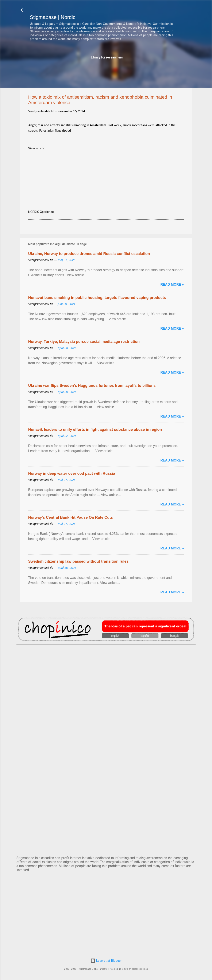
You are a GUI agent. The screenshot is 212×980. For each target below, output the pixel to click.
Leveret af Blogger (106, 961)
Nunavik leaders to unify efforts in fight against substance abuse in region (95, 430)
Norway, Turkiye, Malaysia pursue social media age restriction (84, 342)
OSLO (106, 802)
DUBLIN (106, 697)
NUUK (106, 767)
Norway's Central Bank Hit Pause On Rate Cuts (71, 517)
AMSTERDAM (106, 662)
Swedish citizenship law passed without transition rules (78, 561)
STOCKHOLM (106, 837)
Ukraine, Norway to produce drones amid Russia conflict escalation (89, 254)
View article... (38, 148)
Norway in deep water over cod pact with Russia (72, 473)
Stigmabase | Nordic (53, 17)
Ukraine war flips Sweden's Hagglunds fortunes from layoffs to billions (92, 386)
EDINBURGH (106, 732)
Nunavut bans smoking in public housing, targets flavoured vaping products (97, 298)
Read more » (172, 284)
